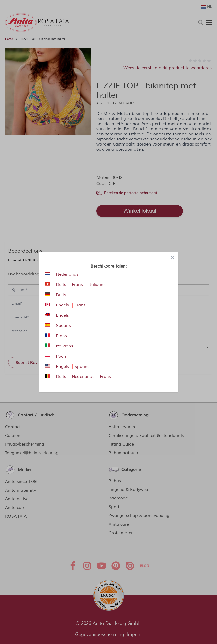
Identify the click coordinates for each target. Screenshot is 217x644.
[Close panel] (173, 258)
